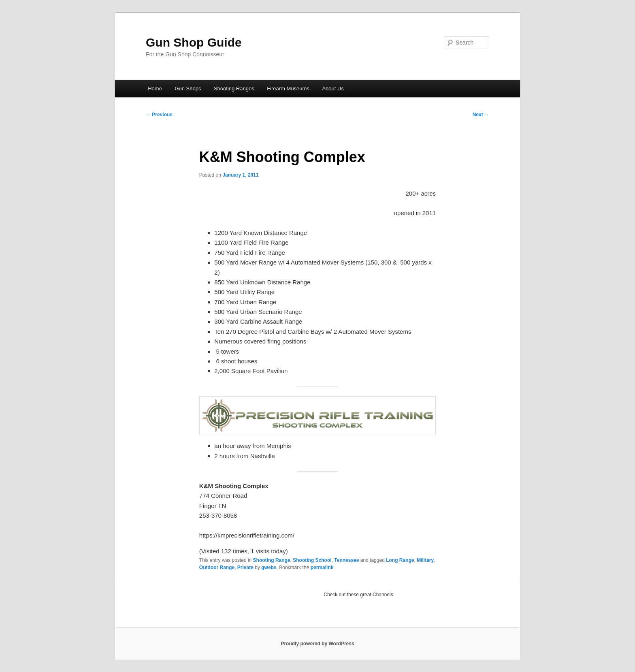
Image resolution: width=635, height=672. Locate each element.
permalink (322, 567)
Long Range (400, 560)
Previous (159, 115)
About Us (333, 89)
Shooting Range (272, 560)
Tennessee (346, 560)
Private (245, 567)
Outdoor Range (217, 567)
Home (155, 89)
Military (425, 560)
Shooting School (312, 560)
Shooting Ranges (234, 89)
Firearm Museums (288, 89)
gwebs (269, 567)
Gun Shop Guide (194, 42)
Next (481, 115)
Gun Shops (188, 89)
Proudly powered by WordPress (317, 644)
